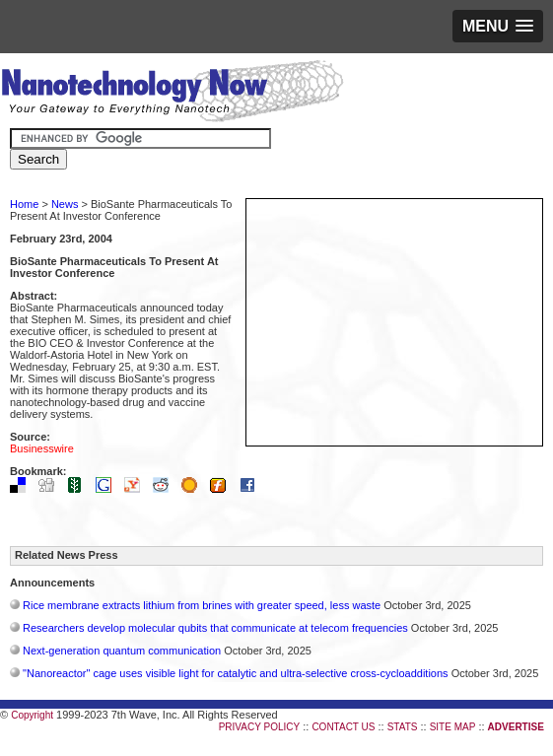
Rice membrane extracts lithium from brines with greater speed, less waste (202, 605)
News (65, 204)
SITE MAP (453, 727)
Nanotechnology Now (172, 94)
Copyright (32, 715)
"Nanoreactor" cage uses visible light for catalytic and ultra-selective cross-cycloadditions (236, 673)
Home (24, 204)
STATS (403, 727)
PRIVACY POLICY (259, 727)
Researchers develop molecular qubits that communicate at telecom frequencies (215, 628)
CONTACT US (343, 727)
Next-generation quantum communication (122, 651)
